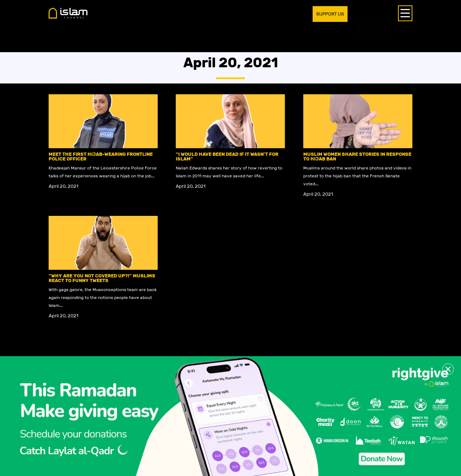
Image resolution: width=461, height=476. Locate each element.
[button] (448, 369)
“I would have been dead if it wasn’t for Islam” (227, 157)
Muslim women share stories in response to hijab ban (357, 157)
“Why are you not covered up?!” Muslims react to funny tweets (102, 278)
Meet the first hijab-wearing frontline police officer (101, 157)
